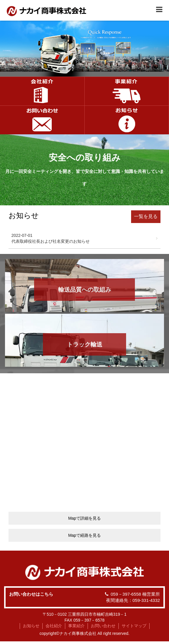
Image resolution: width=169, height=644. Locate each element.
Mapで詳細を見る (84, 518)
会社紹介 (54, 626)
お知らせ (31, 626)
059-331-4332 (146, 600)
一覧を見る (146, 216)
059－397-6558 (126, 594)
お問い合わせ (103, 626)
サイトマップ (134, 626)
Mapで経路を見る (84, 535)
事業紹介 (76, 626)
